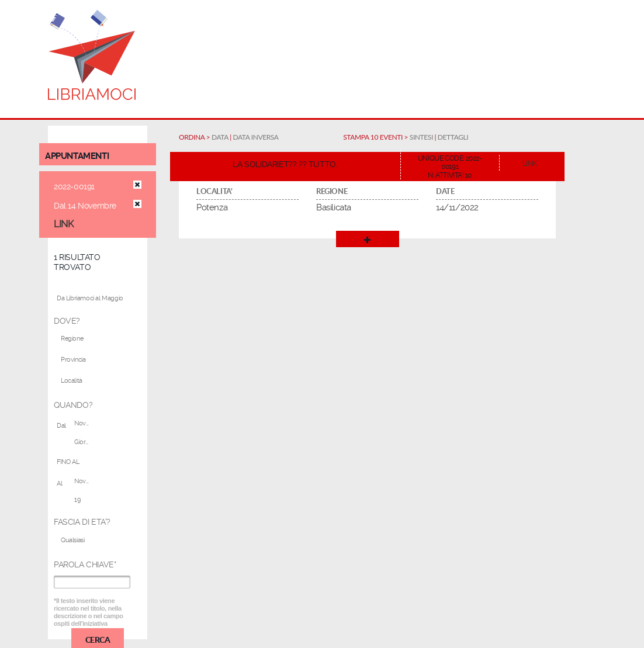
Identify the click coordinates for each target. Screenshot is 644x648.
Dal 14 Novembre (85, 206)
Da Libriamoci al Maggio (90, 298)
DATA (220, 137)
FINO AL (68, 462)
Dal (61, 426)
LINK (63, 224)
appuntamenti (77, 156)
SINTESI (421, 137)
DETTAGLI (453, 137)
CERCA (98, 639)
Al (59, 484)
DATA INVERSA (256, 137)
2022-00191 (74, 186)
